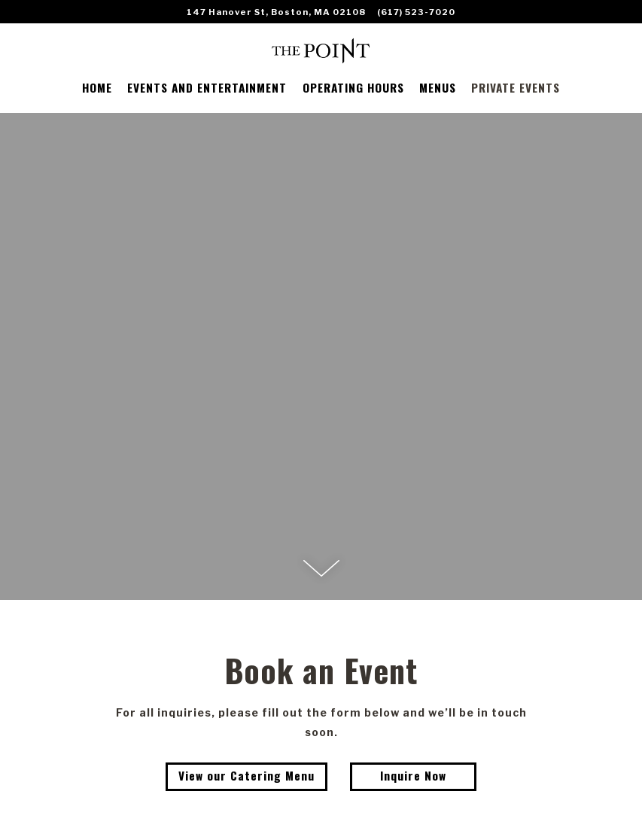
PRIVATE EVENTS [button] (516, 87)
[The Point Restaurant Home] (321, 49)
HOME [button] (97, 87)
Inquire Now (413, 775)
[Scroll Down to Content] (321, 568)
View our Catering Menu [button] (246, 775)
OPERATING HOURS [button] (353, 87)
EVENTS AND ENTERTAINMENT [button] (207, 87)
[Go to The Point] (276, 12)
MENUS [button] (438, 87)
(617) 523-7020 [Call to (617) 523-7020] (416, 12)
